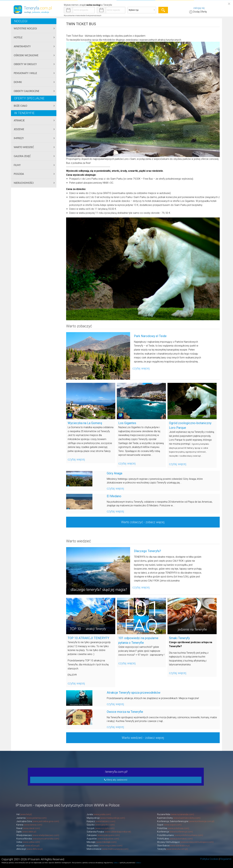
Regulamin (226, 859)
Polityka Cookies (209, 859)
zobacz (116, 863)
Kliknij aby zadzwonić (116, 780)
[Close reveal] (229, 4)
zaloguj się (199, 8)
